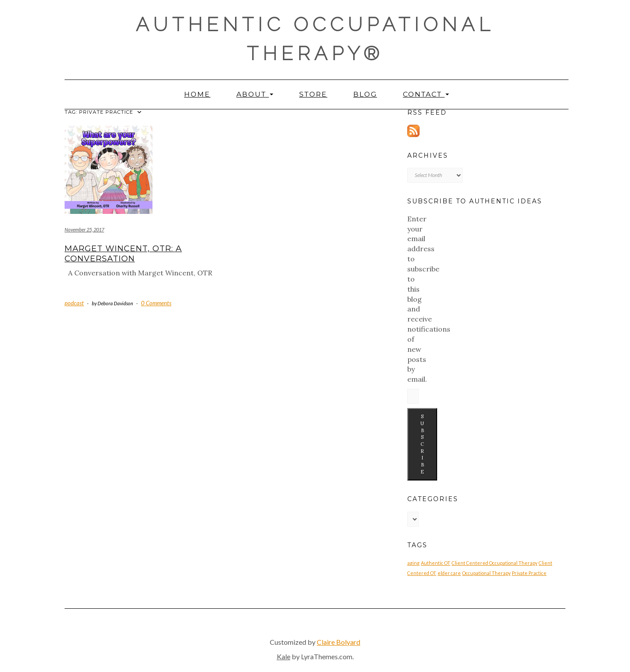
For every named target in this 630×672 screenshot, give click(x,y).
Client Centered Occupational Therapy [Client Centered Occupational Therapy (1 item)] (494, 563)
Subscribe (422, 444)
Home (197, 94)
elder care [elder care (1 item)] (449, 573)
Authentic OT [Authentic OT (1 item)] (436, 563)
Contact (426, 94)
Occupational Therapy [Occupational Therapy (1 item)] (486, 573)
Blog (365, 94)
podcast (74, 303)
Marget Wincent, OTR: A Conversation (123, 254)
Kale (284, 656)
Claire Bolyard (339, 642)
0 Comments (156, 303)
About (255, 94)
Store (313, 94)
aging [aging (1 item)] (413, 563)
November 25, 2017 (84, 229)
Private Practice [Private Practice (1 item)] (529, 573)
